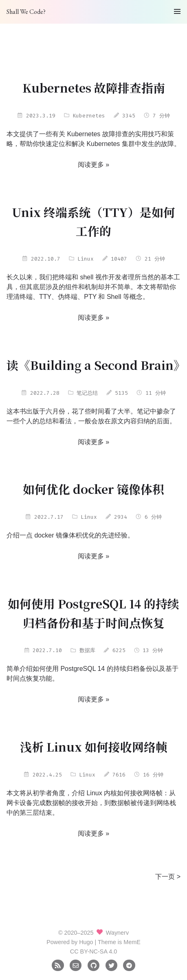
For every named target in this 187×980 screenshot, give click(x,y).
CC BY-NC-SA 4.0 (93, 951)
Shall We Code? (26, 12)
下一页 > (168, 877)
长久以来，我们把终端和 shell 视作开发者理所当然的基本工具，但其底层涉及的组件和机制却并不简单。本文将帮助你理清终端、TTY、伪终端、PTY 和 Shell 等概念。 (93, 287)
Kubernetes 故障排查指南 (94, 87)
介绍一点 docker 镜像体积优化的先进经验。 (70, 535)
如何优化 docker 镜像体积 (93, 489)
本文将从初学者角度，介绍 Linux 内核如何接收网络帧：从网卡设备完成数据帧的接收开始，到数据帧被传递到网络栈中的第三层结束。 (91, 803)
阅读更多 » (93, 165)
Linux (86, 259)
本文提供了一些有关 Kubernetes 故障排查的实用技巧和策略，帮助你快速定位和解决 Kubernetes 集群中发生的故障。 (93, 139)
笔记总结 (87, 393)
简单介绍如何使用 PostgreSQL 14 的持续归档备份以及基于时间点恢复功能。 (92, 674)
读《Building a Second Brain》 (96, 365)
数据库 (87, 650)
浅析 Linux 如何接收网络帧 (94, 747)
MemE (132, 942)
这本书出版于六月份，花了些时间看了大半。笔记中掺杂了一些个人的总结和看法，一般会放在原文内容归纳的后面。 (91, 416)
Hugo (86, 942)
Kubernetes (89, 116)
